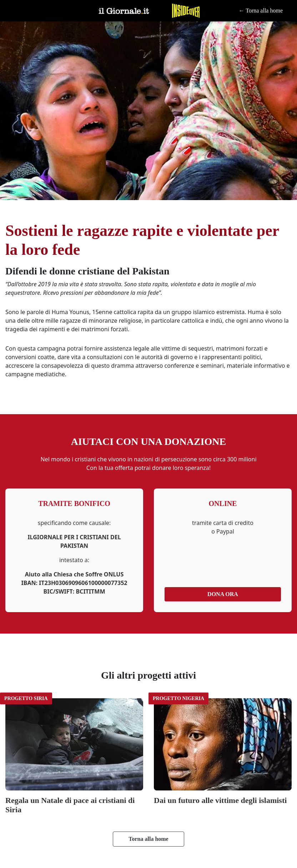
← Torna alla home (261, 11)
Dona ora (223, 594)
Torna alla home (148, 839)
